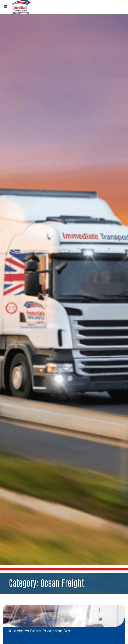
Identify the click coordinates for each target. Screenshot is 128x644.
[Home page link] (21, 7)
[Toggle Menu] (6, 6)
